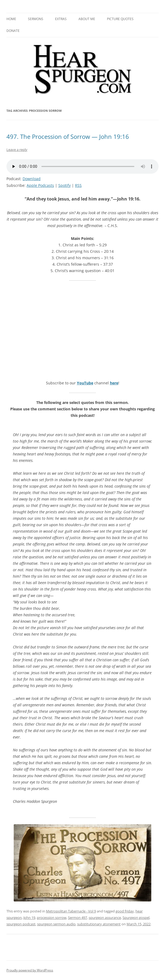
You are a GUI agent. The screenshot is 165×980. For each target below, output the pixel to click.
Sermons (36, 19)
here (114, 383)
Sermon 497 (78, 918)
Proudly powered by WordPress (30, 970)
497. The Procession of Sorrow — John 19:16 (68, 136)
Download (32, 179)
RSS (78, 185)
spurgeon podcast (21, 924)
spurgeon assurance (105, 918)
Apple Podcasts (40, 185)
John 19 (29, 918)
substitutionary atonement (99, 924)
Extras (61, 19)
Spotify (64, 185)
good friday (125, 911)
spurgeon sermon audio (56, 924)
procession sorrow (52, 918)
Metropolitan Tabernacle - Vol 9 (71, 911)
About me (87, 19)
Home (11, 19)
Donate (13, 31)
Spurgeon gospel (136, 918)
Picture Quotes (120, 19)
